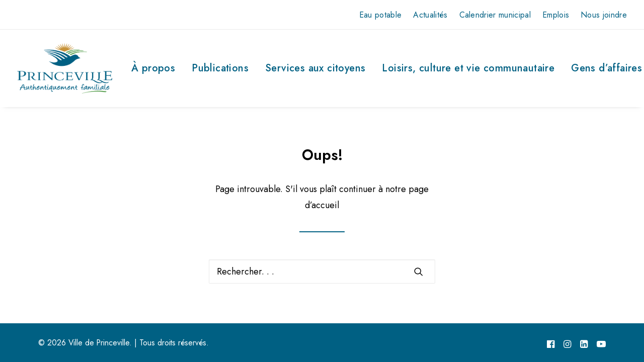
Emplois (556, 15)
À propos (153, 68)
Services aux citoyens (315, 68)
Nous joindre (604, 15)
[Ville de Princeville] (65, 68)
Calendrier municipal (495, 15)
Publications (220, 68)
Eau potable (381, 15)
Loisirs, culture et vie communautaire (468, 68)
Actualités (430, 15)
